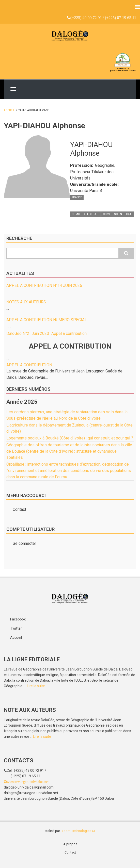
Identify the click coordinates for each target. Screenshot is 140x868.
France (77, 197)
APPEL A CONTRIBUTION (29, 365)
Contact (19, 509)
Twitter (16, 628)
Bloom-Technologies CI (78, 831)
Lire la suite (36, 686)
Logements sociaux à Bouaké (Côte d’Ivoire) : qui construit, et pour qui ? (70, 438)
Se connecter (24, 543)
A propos (70, 844)
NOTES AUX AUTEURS (26, 302)
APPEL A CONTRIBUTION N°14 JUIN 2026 (44, 285)
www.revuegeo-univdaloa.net (28, 782)
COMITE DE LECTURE (85, 214)
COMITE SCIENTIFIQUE (118, 214)
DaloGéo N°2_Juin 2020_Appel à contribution (46, 333)
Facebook (18, 619)
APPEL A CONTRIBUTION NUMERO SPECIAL (47, 320)
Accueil (9, 110)
